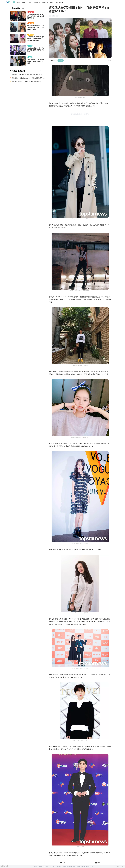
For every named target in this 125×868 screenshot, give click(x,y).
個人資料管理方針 (43, 866)
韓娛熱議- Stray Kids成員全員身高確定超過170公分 (28, 74)
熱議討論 (45, 2)
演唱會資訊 (59, 2)
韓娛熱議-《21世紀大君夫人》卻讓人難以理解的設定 (28, 78)
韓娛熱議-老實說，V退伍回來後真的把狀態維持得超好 (28, 82)
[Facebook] (118, 866)
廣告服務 (59, 866)
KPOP (24, 2)
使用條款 (35, 866)
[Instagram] (123, 866)
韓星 (30, 2)
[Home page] (10, 3)
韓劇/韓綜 (37, 2)
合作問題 (52, 866)
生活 (52, 2)
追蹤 (61, 60)
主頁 (19, 2)
